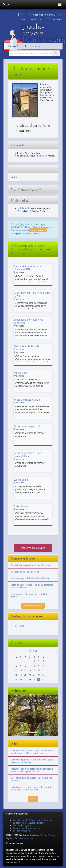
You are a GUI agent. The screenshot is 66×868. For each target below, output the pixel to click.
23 (39, 675)
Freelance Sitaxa (38, 835)
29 (34, 680)
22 (34, 675)
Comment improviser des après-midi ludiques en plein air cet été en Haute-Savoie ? (33, 752)
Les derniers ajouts (22, 825)
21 (30, 675)
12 (21, 671)
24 (43, 675)
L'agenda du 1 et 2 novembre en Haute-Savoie (30, 595)
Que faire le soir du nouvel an (25, 572)
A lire (33, 799)
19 (21, 675)
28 (30, 680)
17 (43, 671)
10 (43, 666)
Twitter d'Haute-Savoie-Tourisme (29, 823)
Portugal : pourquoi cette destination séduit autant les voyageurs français (32, 770)
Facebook (20, 626)
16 (39, 671)
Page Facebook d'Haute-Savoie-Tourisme (33, 820)
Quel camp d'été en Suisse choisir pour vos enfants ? (31, 779)
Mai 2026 (33, 651)
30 (39, 680)
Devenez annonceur (24, 838)
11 (16, 671)
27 (25, 680)
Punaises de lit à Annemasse (27, 828)
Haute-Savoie (43, 33)
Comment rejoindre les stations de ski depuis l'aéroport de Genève (32, 761)
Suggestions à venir (33, 606)
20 (25, 675)
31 (43, 680)
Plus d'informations (26, 190)
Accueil (7, 4)
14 (30, 671)
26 (21, 680)
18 (16, 675)
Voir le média (24, 208)
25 (16, 680)
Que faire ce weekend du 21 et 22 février (30, 565)
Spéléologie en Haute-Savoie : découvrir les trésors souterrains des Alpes (32, 788)
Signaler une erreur (38, 230)
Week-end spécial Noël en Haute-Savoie (30, 578)
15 (34, 671)
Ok (56, 53)
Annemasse (41, 156)
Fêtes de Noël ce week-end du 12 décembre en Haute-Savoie (32, 586)
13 (25, 671)
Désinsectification (21, 831)
